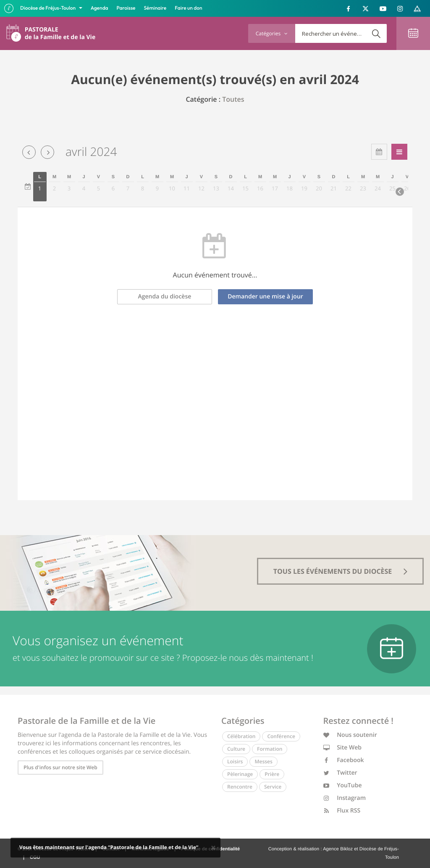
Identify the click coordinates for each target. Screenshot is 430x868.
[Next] (400, 192)
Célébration (241, 736)
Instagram (345, 798)
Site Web (343, 748)
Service (273, 787)
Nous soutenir (350, 735)
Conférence (281, 736)
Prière (272, 774)
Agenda (100, 8)
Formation (270, 749)
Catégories (272, 33)
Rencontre (240, 787)
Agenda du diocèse (165, 297)
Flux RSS (342, 811)
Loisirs (235, 761)
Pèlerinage (240, 774)
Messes (263, 761)
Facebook (344, 760)
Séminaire (155, 8)
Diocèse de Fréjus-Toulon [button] (49, 8)
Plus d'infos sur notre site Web (60, 767)
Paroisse (126, 8)
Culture (236, 749)
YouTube (343, 785)
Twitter (340, 773)
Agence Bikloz (338, 849)
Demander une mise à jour (265, 297)
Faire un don (188, 8)
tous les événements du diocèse (341, 571)
